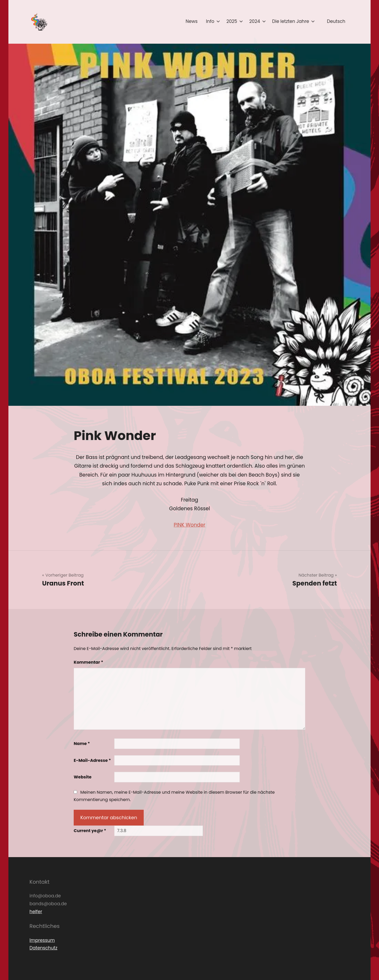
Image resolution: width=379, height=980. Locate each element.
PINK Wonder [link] (189, 525)
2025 (234, 21)
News (191, 21)
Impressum (42, 940)
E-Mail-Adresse (92, 760)
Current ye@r (90, 831)
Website (83, 777)
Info (212, 21)
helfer (36, 912)
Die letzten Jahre (292, 21)
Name (82, 744)
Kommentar (88, 662)
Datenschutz (43, 948)
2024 (256, 21)
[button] (39, 22)
